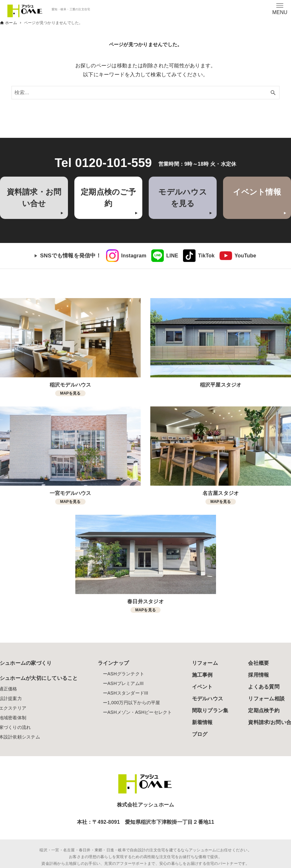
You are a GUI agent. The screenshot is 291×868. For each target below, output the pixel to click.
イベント (202, 687)
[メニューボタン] (280, 9)
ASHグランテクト (126, 674)
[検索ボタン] (273, 93)
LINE (172, 256)
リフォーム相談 (266, 699)
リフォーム (205, 663)
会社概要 (258, 663)
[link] (126, 256)
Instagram (134, 256)
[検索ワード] (145, 93)
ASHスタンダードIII (128, 693)
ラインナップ (113, 663)
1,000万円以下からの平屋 (134, 703)
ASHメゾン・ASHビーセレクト (140, 712)
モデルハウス (208, 699)
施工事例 (202, 675)
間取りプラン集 (210, 710)
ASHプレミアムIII (125, 683)
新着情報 (202, 722)
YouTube (245, 256)
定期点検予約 (264, 710)
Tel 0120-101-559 (103, 163)
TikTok (206, 256)
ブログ (200, 734)
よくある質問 (264, 687)
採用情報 (258, 675)
